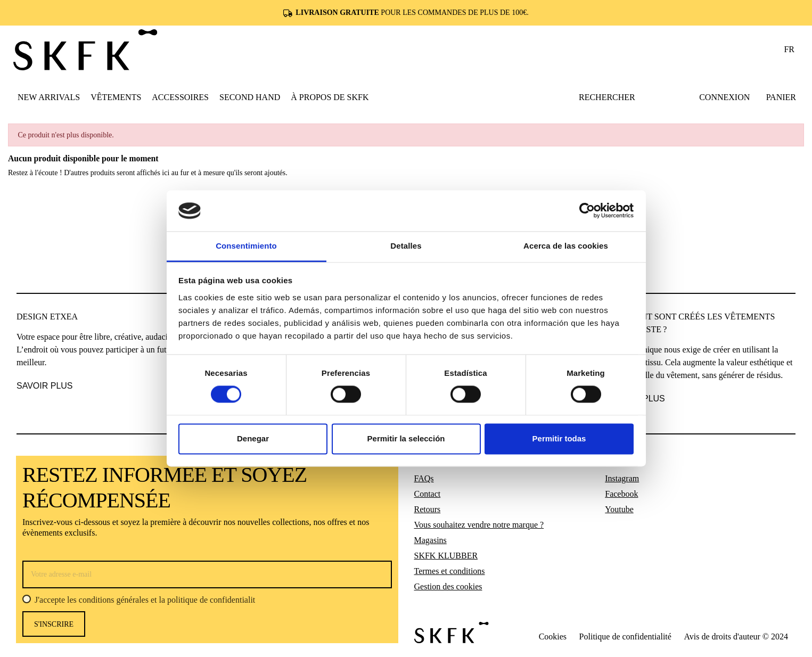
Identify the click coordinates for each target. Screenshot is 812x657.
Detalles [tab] (406, 246)
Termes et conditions (450, 571)
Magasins (430, 540)
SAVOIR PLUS (45, 386)
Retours (428, 509)
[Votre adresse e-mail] (207, 574)
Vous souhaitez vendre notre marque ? (479, 525)
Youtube (619, 509)
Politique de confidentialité (625, 637)
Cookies (553, 637)
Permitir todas (559, 438)
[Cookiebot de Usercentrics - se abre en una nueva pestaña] (587, 211)
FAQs (424, 478)
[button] (116, 97)
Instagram (622, 478)
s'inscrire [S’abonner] (54, 624)
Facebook (621, 494)
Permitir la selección (406, 438)
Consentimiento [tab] (246, 246)
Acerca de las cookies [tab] (566, 246)
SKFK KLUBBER (446, 556)
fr (789, 49)
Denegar (253, 438)
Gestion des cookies (448, 586)
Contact (428, 494)
